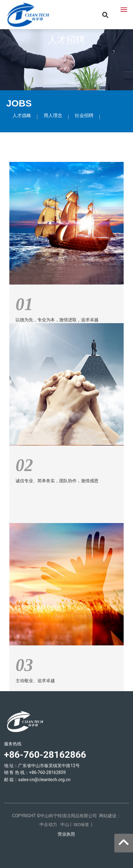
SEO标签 (81, 825)
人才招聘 (66, 40)
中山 (65, 824)
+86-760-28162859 (47, 772)
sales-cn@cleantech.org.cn (44, 780)
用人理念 (53, 116)
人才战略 (22, 116)
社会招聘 (84, 116)
